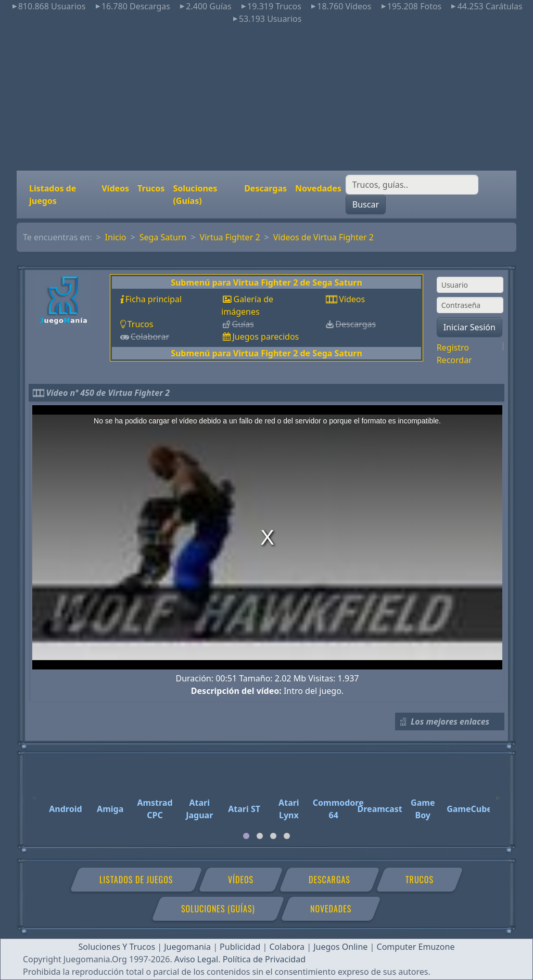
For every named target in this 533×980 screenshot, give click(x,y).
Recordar (454, 360)
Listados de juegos (53, 195)
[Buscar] (412, 185)
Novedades (318, 188)
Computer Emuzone (416, 947)
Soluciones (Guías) (195, 195)
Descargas (265, 188)
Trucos (151, 188)
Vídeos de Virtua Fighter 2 (323, 237)
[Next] (498, 793)
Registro (453, 347)
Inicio (116, 237)
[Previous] (35, 793)
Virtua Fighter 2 (230, 237)
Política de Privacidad (264, 959)
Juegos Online (340, 947)
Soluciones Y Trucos (117, 947)
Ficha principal (154, 299)
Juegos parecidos (265, 337)
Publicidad (240, 947)
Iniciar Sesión (469, 327)
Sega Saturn (163, 237)
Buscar (366, 204)
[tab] (246, 836)
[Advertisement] (266, 98)
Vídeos (115, 188)
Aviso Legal (196, 959)
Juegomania (187, 947)
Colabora (287, 947)
